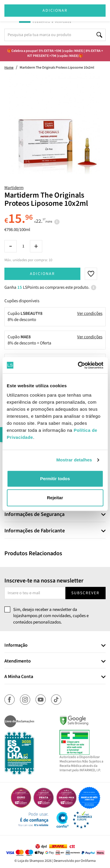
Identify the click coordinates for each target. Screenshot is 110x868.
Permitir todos (55, 479)
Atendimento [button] (18, 661)
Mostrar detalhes (74, 460)
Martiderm (14, 188)
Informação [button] (16, 646)
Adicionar (42, 274)
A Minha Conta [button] (19, 677)
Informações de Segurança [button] (34, 514)
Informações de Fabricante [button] (35, 531)
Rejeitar (55, 498)
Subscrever (85, 593)
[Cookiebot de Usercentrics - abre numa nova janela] (78, 365)
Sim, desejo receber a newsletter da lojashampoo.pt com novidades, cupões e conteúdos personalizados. (51, 616)
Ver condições (90, 314)
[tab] (55, 515)
